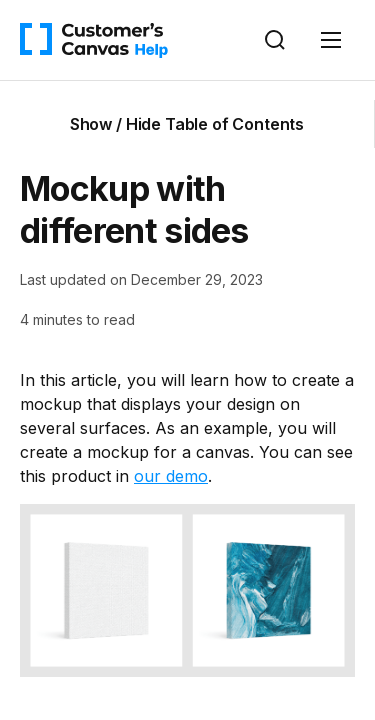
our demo (171, 476)
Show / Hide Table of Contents (187, 124)
